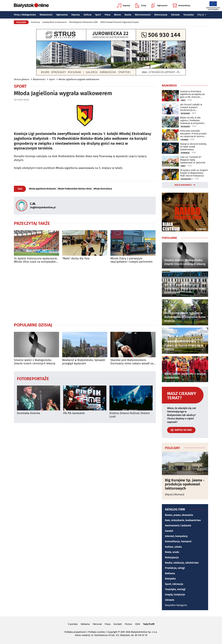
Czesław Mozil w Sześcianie (54, 22)
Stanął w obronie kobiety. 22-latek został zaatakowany (193, 147)
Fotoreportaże (33, 379)
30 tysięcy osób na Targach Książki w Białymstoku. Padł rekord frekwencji (194, 173)
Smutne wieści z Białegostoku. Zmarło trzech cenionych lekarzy (35, 362)
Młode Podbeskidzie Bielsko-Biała (75, 189)
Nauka (128, 15)
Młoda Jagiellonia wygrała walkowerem (79, 79)
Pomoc (128, 624)
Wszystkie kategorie (176, 605)
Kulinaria (184, 140)
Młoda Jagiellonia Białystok (42, 189)
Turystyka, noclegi (175, 589)
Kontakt (118, 624)
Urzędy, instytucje (175, 595)
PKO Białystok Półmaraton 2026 (83, 22)
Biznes (117, 15)
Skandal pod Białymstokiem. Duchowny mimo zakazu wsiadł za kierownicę (132, 362)
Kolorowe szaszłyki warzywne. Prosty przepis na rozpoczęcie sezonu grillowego (193, 134)
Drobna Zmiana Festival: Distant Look (130, 415)
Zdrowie (175, 15)
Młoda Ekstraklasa (103, 189)
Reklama (170, 573)
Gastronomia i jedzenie (178, 525)
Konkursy (35, 22)
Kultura (88, 15)
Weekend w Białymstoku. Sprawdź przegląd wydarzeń (84, 362)
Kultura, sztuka (173, 547)
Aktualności (185, 113)
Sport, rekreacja (174, 584)
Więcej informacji (175, 494)
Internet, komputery (176, 536)
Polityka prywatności (75, 632)
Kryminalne (185, 153)
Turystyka (188, 15)
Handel (169, 531)
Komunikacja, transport (178, 541)
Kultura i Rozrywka (187, 179)
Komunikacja (181, 6)
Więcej (202, 15)
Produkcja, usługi (175, 568)
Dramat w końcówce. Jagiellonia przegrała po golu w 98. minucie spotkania (192, 94)
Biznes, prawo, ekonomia (179, 515)
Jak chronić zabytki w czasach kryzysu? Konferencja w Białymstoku (191, 107)
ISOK (138, 624)
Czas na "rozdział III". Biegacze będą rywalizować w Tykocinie (193, 160)
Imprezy (123, 6)
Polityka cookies (97, 632)
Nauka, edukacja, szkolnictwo (182, 563)
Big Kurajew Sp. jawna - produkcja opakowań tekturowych (185, 484)
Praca (108, 15)
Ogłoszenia (159, 6)
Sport (98, 15)
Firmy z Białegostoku (25, 15)
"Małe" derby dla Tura (76, 259)
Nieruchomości (143, 15)
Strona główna (22, 79)
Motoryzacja (161, 15)
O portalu (73, 624)
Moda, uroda (172, 552)
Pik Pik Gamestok (74, 413)
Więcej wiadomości (183, 185)
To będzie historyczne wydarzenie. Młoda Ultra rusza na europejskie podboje (36, 260)
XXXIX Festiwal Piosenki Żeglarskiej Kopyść (120, 22)
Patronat (97, 624)
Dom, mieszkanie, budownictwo (183, 520)
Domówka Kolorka (29, 413)
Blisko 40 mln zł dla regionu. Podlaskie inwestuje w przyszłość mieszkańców (192, 120)
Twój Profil (149, 624)
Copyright (112, 632)
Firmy (141, 6)
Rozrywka (170, 579)
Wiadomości (46, 15)
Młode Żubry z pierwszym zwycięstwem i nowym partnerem (131, 260)
